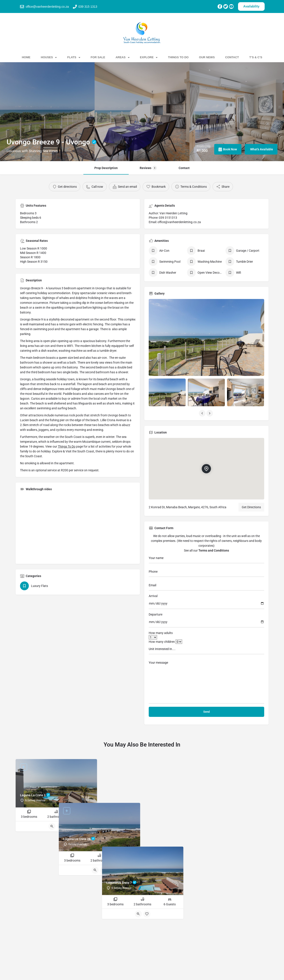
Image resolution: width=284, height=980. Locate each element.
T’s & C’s (256, 57)
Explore (149, 57)
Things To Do (178, 57)
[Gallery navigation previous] (203, 413)
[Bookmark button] (60, 826)
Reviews (148, 168)
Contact (232, 57)
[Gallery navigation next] (210, 413)
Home (26, 57)
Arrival (153, 596)
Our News (207, 57)
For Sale (98, 57)
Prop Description (106, 168)
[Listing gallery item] (167, 392)
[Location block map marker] (206, 469)
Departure (156, 614)
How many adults (161, 633)
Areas (123, 57)
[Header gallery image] (47, 112)
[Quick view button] (52, 826)
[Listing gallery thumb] (206, 337)
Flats (74, 57)
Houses (49, 57)
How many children (165, 642)
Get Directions (251, 507)
